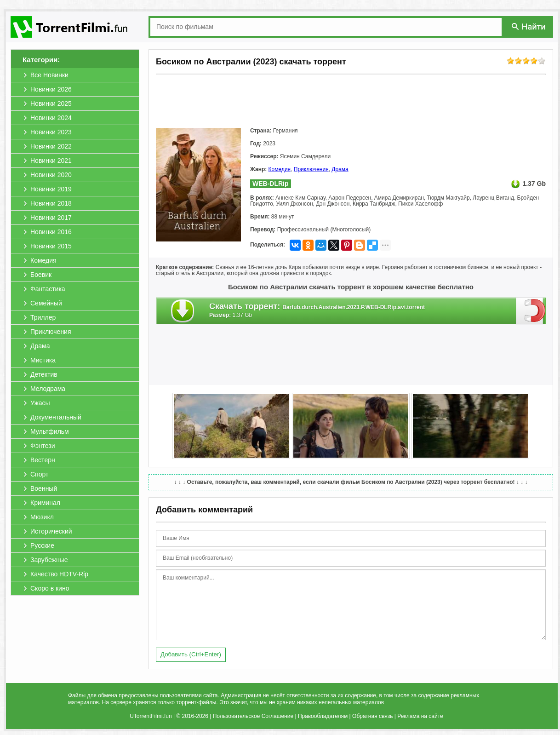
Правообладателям (323, 716)
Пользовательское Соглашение (253, 716)
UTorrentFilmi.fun (151, 716)
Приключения (311, 169)
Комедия (280, 169)
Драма (340, 169)
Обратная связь (372, 716)
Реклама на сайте (420, 716)
